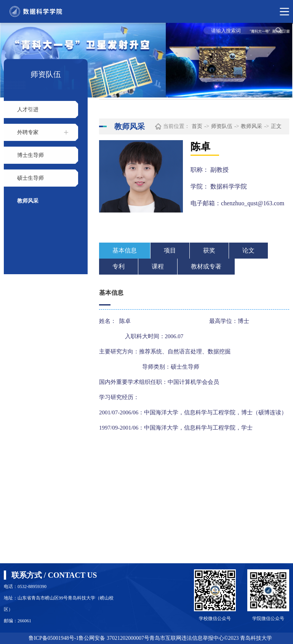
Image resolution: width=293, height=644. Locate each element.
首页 (197, 126)
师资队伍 (222, 126)
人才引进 (28, 109)
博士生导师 (30, 155)
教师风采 (28, 201)
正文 (276, 126)
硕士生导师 (30, 178)
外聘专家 (28, 132)
